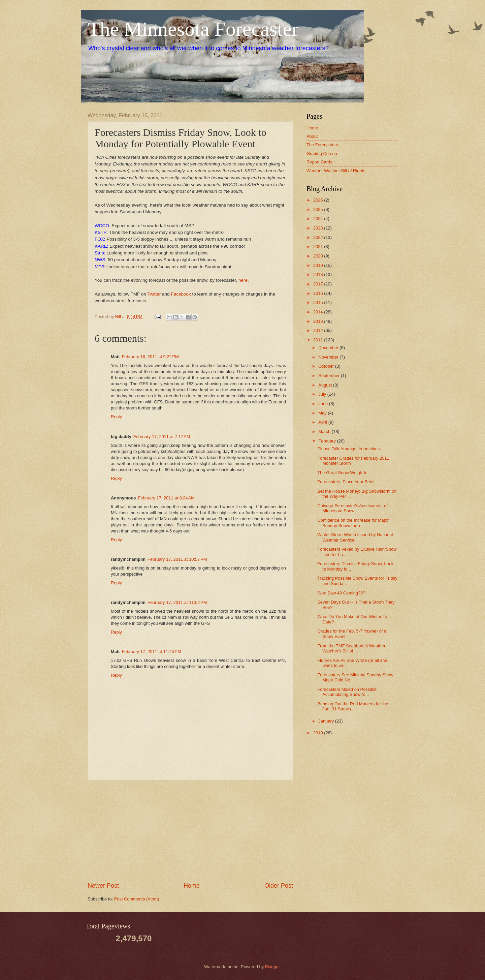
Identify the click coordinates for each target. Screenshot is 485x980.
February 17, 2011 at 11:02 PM (177, 602)
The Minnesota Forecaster (193, 29)
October (327, 366)
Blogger (272, 967)
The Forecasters (322, 145)
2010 (319, 733)
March (325, 432)
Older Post (279, 886)
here (243, 280)
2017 (319, 284)
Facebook (181, 294)
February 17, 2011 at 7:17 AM (162, 437)
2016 (319, 293)
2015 (319, 302)
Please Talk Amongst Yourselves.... (351, 449)
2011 (319, 340)
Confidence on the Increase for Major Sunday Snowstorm (353, 523)
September (330, 376)
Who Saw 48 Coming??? (341, 593)
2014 (319, 312)
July (323, 394)
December (329, 348)
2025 (319, 209)
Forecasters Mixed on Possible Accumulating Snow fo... (347, 692)
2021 (319, 247)
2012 (319, 330)
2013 (319, 321)
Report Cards (319, 162)
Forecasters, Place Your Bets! (346, 482)
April (323, 422)
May (323, 413)
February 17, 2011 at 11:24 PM (151, 652)
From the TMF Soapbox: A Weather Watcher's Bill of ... (351, 648)
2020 (319, 256)
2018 (319, 274)
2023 (319, 228)
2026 (319, 200)
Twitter (154, 294)
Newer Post (103, 886)
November (329, 357)
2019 (319, 265)
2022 (319, 237)
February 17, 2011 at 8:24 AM (166, 498)
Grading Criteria (322, 154)
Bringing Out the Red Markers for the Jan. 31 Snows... (353, 706)
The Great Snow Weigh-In (342, 473)
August (326, 385)
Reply (116, 417)
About (312, 136)
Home (192, 886)
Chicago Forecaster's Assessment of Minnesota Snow (352, 508)
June (324, 404)
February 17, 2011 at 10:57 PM (177, 559)
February (328, 441)
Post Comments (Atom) (137, 899)
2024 (319, 219)
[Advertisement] (190, 831)
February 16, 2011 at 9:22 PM (150, 357)
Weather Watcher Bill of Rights (336, 171)
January (327, 721)
